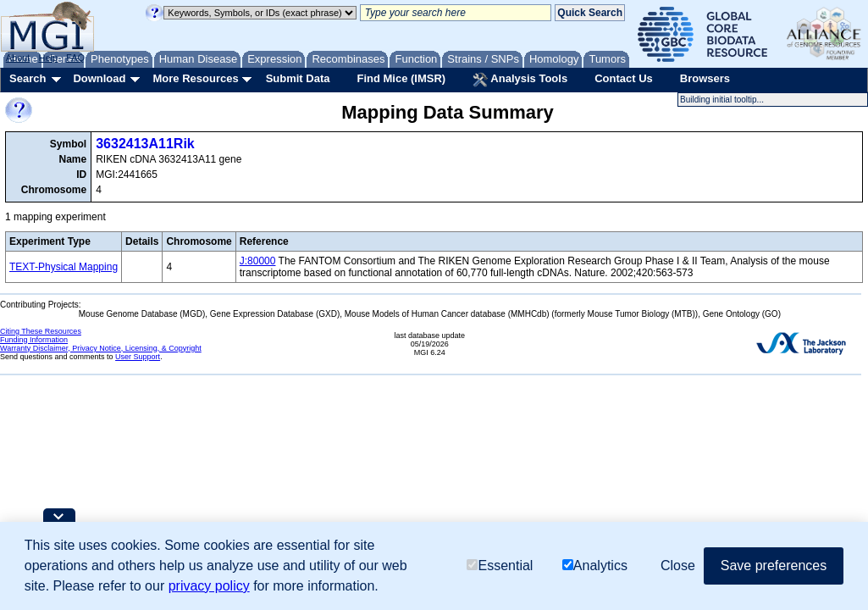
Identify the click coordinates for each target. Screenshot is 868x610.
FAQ (75, 58)
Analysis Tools (520, 80)
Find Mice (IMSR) (401, 78)
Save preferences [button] (774, 566)
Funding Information (34, 340)
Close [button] (678, 566)
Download (99, 78)
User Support (138, 357)
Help (48, 58)
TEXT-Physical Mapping (64, 267)
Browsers (705, 78)
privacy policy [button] (209, 586)
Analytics (595, 566)
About (18, 58)
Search (28, 78)
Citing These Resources (41, 331)
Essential (500, 566)
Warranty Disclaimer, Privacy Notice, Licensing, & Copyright (101, 348)
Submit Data (298, 78)
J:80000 (258, 261)
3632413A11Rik (145, 144)
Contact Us (624, 78)
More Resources (195, 78)
